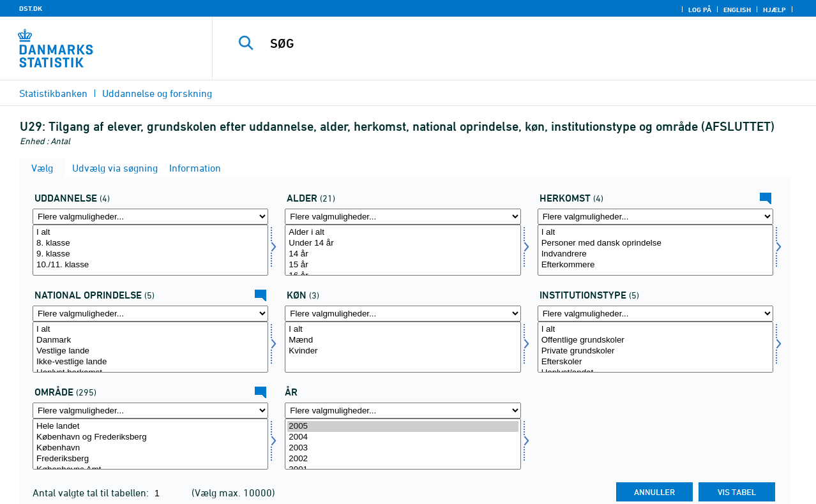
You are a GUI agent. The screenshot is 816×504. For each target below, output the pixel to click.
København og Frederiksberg (150, 437)
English (737, 10)
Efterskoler (655, 362)
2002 (403, 459)
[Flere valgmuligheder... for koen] (403, 314)
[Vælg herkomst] (655, 250)
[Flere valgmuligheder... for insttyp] (655, 314)
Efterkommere (655, 265)
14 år (403, 254)
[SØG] (503, 43)
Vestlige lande (150, 351)
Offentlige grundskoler (655, 340)
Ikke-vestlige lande (150, 362)
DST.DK (31, 8)
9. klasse (150, 254)
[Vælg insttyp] (655, 347)
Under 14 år (403, 243)
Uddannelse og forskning (157, 93)
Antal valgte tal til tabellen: (92, 493)
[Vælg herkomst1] (150, 347)
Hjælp (774, 10)
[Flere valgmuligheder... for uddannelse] (150, 217)
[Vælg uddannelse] (150, 250)
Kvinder (403, 351)
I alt (150, 233)
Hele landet (150, 426)
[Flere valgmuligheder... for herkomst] (655, 217)
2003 (403, 448)
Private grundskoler (655, 351)
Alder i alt (403, 233)
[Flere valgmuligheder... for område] (150, 411)
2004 (403, 437)
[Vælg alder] (403, 250)
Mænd (403, 340)
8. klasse (150, 243)
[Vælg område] (150, 444)
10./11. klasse (150, 265)
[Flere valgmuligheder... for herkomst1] (150, 314)
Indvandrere (655, 254)
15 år (403, 265)
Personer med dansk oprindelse (655, 243)
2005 (403, 426)
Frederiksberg (150, 459)
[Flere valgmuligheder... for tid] (403, 411)
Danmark (150, 340)
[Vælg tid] (403, 444)
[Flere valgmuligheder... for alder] (403, 217)
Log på (700, 10)
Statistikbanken (53, 93)
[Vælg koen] (403, 347)
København (150, 448)
